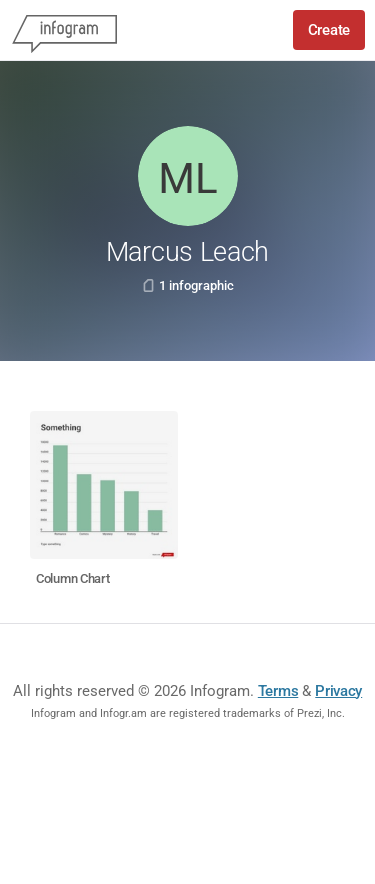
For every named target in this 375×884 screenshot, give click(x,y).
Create (329, 30)
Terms (278, 691)
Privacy (338, 691)
